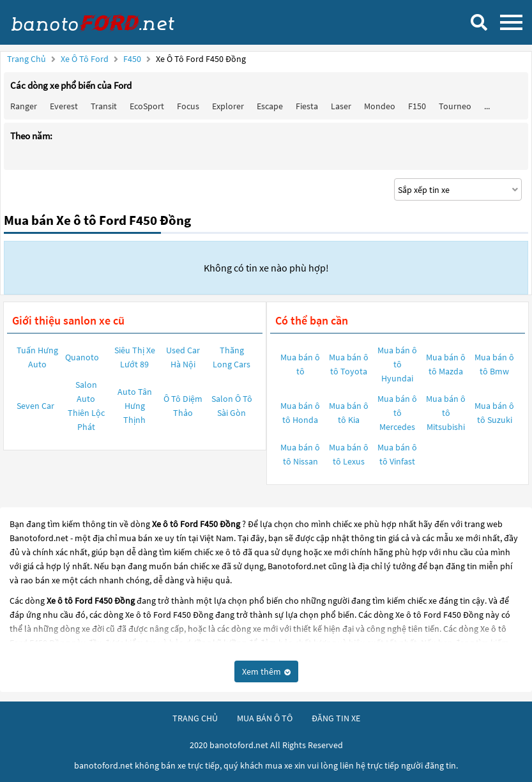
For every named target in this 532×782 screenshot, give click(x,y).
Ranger (24, 106)
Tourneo (455, 106)
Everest (64, 106)
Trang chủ (27, 59)
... (487, 106)
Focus (188, 106)
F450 (133, 59)
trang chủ (195, 718)
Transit (104, 106)
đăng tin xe (336, 718)
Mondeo (380, 106)
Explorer (228, 106)
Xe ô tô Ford (85, 59)
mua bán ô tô (265, 718)
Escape (270, 106)
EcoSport (147, 106)
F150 (417, 106)
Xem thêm (266, 671)
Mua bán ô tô (300, 364)
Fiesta (307, 106)
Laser (341, 106)
